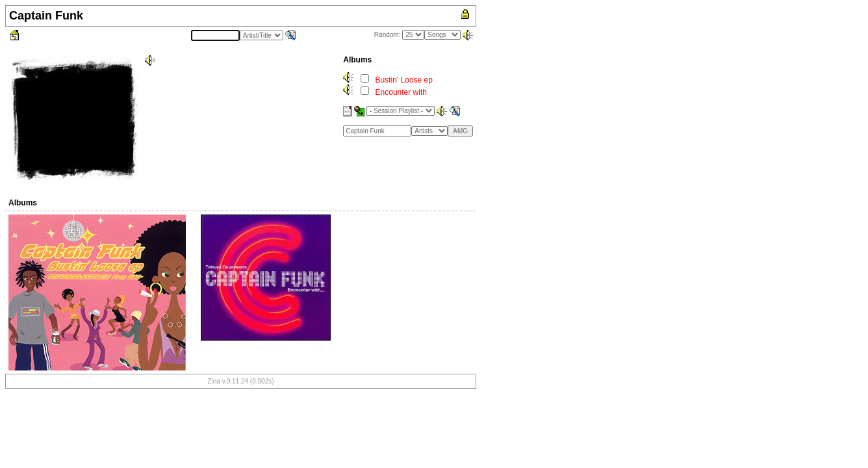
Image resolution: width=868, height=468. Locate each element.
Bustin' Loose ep (404, 80)
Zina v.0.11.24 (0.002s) (240, 381)
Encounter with (401, 92)
